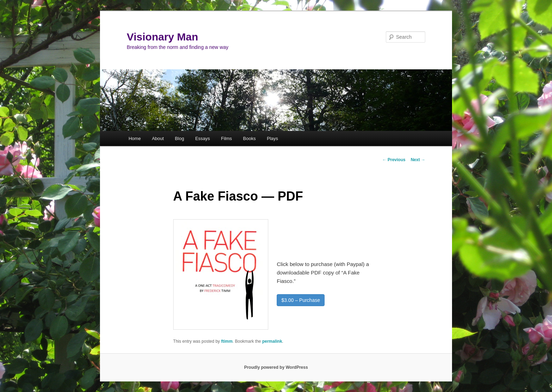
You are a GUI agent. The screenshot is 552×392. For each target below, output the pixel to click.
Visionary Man (162, 37)
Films (227, 138)
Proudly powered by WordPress (276, 367)
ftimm (227, 341)
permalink (272, 341)
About (158, 138)
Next (418, 160)
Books (249, 138)
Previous (394, 160)
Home (135, 138)
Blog (180, 138)
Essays (202, 138)
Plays (272, 138)
